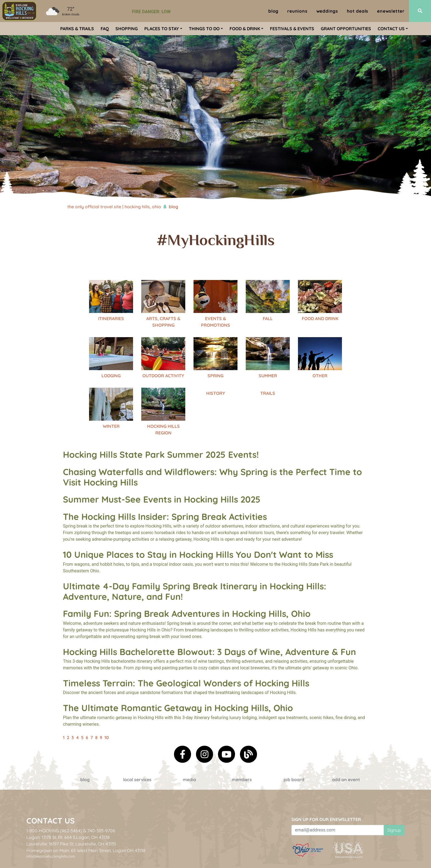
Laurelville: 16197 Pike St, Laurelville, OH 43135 (71, 844)
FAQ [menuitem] (105, 29)
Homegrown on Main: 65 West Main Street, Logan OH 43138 (86, 850)
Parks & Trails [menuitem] (77, 29)
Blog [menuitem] (273, 11)
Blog (85, 780)
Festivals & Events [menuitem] (292, 29)
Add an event (346, 780)
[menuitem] (19, 11)
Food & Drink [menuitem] (245, 29)
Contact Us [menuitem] (391, 29)
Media (189, 780)
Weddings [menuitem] (327, 11)
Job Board (294, 780)
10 (107, 737)
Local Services (137, 780)
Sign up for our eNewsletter (326, 819)
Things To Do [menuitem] (204, 29)
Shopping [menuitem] (127, 29)
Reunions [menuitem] (297, 11)
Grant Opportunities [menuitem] (346, 29)
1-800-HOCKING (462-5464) (54, 831)
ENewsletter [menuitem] (391, 11)
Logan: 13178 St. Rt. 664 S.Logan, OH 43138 (68, 837)
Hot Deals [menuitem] (358, 11)
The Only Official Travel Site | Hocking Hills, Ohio (114, 207)
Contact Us (51, 821)
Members (242, 780)
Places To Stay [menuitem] (162, 29)
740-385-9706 (101, 831)
